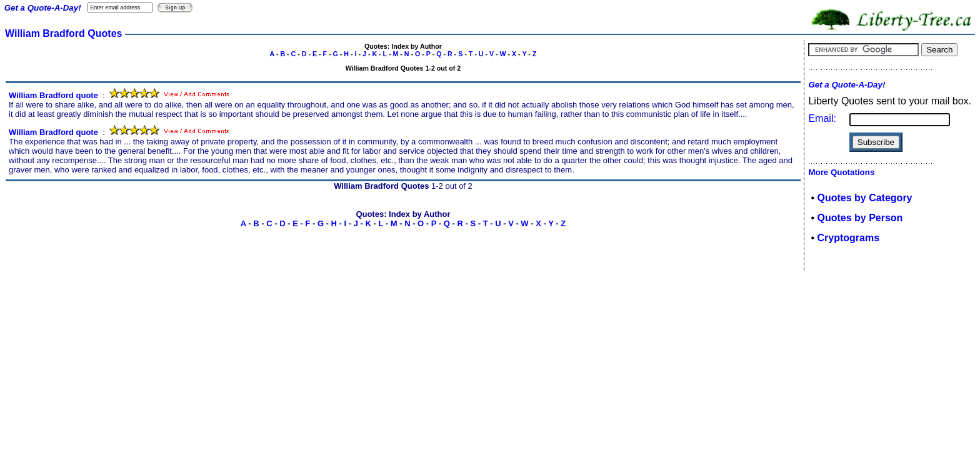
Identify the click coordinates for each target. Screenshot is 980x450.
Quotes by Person (860, 218)
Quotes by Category (864, 198)
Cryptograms (848, 238)
